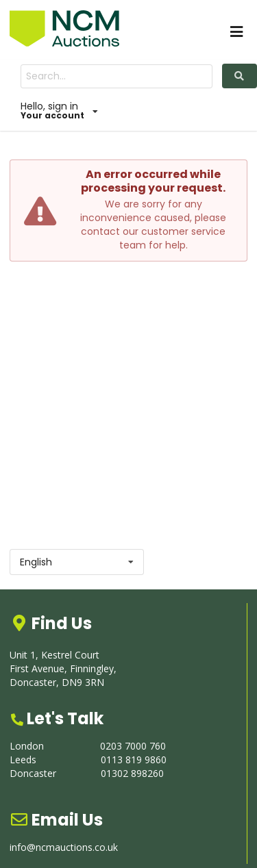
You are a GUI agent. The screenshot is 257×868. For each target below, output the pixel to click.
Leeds (23, 759)
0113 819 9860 (134, 759)
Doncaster (33, 773)
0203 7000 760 (133, 746)
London (27, 746)
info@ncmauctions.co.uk (64, 847)
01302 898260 (132, 773)
